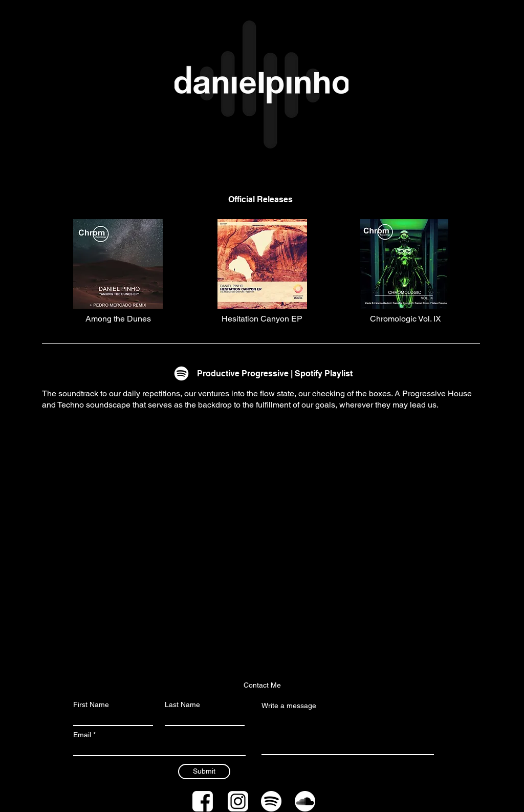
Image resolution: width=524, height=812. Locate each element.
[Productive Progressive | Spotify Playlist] (275, 374)
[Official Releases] (260, 200)
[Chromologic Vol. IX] (405, 319)
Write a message (289, 706)
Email (82, 735)
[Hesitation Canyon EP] (262, 319)
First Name (91, 704)
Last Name (182, 704)
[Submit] (204, 772)
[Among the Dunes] (118, 319)
